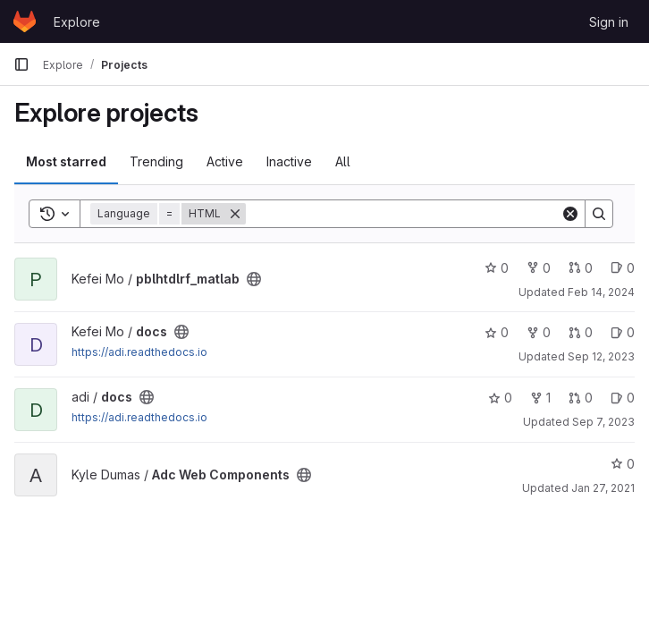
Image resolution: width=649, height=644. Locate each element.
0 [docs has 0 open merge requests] (581, 332)
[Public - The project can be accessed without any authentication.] (254, 279)
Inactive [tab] (289, 161)
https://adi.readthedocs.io (139, 352)
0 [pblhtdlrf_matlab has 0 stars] (497, 268)
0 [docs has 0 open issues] (623, 332)
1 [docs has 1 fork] (540, 398)
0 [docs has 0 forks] (539, 332)
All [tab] (343, 161)
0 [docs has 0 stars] (497, 332)
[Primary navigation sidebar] (21, 64)
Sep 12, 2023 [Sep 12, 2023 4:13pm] (601, 356)
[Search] (403, 214)
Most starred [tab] (66, 161)
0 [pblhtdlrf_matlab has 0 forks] (539, 268)
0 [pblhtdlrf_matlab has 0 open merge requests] (581, 268)
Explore (77, 22)
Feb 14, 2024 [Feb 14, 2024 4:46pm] (601, 292)
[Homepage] (25, 21)
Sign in (609, 22)
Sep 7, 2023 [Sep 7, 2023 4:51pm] (603, 422)
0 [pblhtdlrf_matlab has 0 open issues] (623, 268)
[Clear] (570, 214)
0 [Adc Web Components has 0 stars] (623, 464)
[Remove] (235, 214)
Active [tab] (225, 161)
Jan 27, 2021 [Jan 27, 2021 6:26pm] (603, 488)
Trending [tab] (156, 161)
